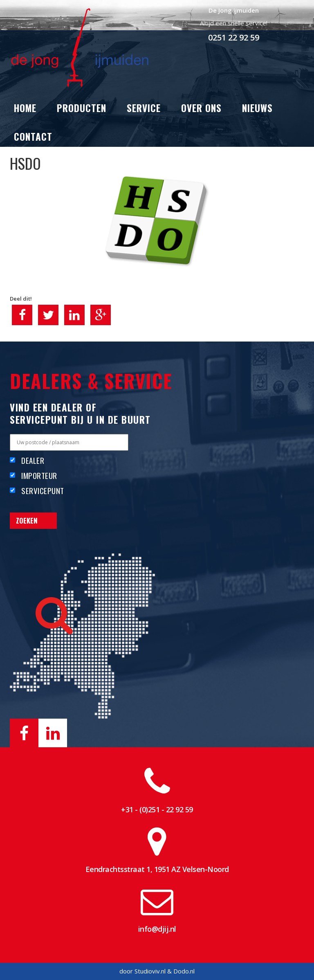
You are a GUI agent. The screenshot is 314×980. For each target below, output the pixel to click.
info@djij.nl (157, 929)
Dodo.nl (184, 971)
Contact (33, 137)
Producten (82, 108)
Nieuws (257, 108)
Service (144, 108)
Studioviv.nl (150, 971)
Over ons (201, 108)
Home (25, 108)
